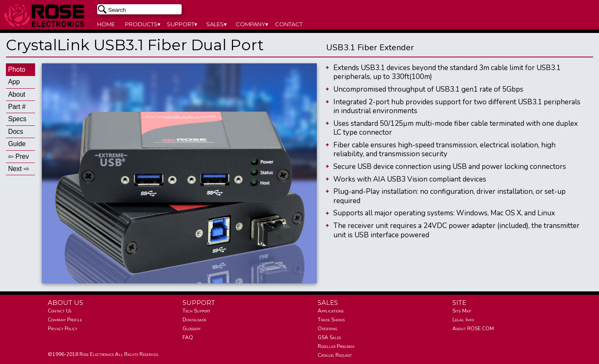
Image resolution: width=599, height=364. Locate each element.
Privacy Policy (63, 329)
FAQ (188, 337)
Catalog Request (335, 355)
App (14, 82)
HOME (106, 24)
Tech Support (196, 311)
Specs (17, 119)
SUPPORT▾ (182, 24)
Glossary (192, 329)
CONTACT (289, 24)
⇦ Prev (18, 156)
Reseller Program (336, 346)
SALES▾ (216, 24)
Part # (17, 107)
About (17, 94)
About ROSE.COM (473, 329)
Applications (331, 311)
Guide (17, 144)
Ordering (328, 329)
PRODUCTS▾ (143, 24)
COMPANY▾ (252, 24)
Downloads (194, 320)
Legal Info (463, 320)
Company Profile (65, 320)
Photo (17, 69)
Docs (16, 132)
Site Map (462, 311)
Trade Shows (331, 320)
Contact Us (60, 311)
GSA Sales (329, 337)
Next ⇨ (18, 169)
